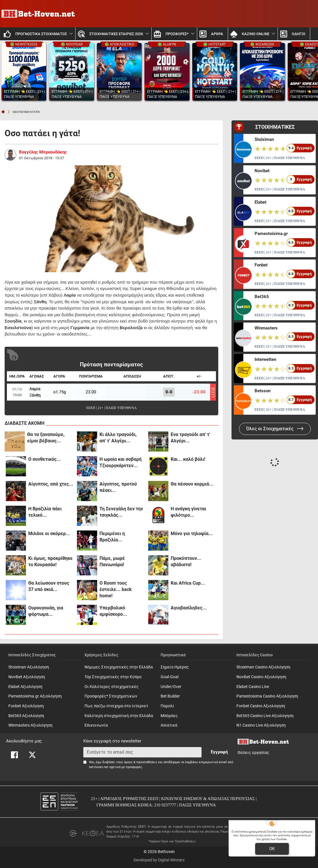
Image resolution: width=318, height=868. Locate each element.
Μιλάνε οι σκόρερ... (49, 534)
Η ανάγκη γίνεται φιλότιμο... (188, 512)
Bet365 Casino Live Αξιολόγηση (265, 716)
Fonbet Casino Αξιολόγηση (261, 706)
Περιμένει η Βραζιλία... (112, 537)
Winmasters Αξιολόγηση (30, 725)
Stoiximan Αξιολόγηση (29, 667)
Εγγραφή (219, 752)
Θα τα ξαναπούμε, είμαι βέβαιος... (46, 438)
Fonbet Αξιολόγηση (26, 706)
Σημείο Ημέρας (175, 667)
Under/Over (171, 687)
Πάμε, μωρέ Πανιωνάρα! (112, 561)
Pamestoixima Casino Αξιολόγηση (267, 696)
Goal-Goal (170, 677)
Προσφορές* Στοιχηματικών (111, 696)
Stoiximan (264, 139)
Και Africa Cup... (188, 583)
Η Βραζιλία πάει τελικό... (45, 512)
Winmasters (266, 328)
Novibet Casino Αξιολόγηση (261, 677)
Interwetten (265, 359)
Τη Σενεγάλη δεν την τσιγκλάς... (121, 512)
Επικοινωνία (96, 725)
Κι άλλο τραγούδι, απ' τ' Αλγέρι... (118, 438)
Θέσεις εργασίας (253, 753)
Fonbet (261, 265)
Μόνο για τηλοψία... (192, 534)
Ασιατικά (169, 725)
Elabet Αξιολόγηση (25, 687)
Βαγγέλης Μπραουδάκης (43, 152)
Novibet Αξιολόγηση (27, 677)
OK (272, 849)
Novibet (262, 171)
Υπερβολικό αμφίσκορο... (113, 611)
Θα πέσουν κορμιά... (192, 484)
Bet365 (262, 297)
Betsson (263, 391)
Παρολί (167, 706)
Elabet (260, 202)
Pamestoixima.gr (271, 234)
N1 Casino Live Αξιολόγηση (261, 725)
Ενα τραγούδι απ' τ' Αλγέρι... (190, 438)
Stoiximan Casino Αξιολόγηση (263, 667)
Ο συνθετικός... (45, 459)
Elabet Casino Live (253, 687)
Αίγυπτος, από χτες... (51, 484)
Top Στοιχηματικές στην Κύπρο (113, 677)
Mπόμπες (169, 716)
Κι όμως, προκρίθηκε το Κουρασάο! (50, 561)
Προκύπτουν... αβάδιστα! (186, 561)
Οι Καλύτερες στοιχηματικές (112, 687)
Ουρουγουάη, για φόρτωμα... (46, 611)
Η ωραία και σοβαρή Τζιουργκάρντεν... (121, 462)
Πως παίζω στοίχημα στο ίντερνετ (116, 706)
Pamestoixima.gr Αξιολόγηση (35, 696)
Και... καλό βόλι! (188, 459)
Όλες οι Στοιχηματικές (275, 429)
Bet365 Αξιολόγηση (26, 716)
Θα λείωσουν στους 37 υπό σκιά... (49, 586)
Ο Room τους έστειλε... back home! (116, 589)
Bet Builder (170, 696)
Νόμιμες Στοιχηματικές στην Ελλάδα (119, 667)
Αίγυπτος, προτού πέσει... (118, 487)
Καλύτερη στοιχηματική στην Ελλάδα (119, 716)
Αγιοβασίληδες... (189, 608)
